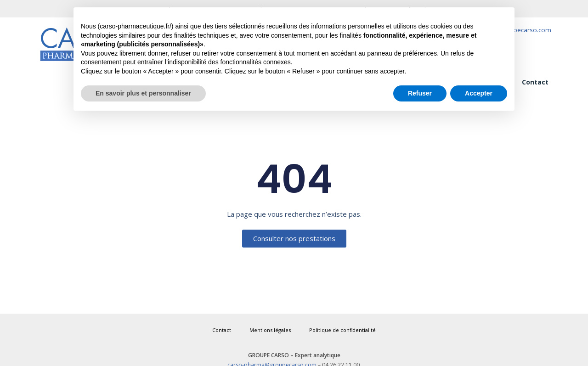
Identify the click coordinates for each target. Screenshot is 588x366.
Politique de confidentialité (342, 330)
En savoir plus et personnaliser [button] (143, 93)
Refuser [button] (420, 93)
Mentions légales (270, 330)
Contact (535, 82)
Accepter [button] (479, 93)
